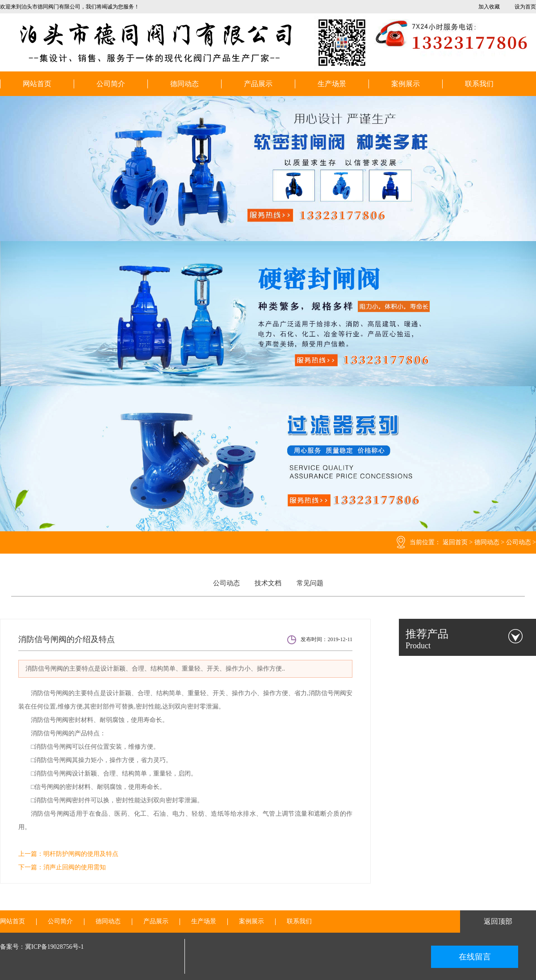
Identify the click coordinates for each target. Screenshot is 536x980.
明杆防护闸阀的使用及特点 (81, 854)
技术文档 (268, 583)
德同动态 (184, 84)
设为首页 (525, 7)
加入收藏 (489, 7)
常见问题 (310, 583)
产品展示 (258, 84)
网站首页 (37, 84)
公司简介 (111, 84)
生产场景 (332, 84)
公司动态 (519, 542)
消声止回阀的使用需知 (75, 867)
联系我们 (479, 84)
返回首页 (455, 542)
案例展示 (406, 84)
